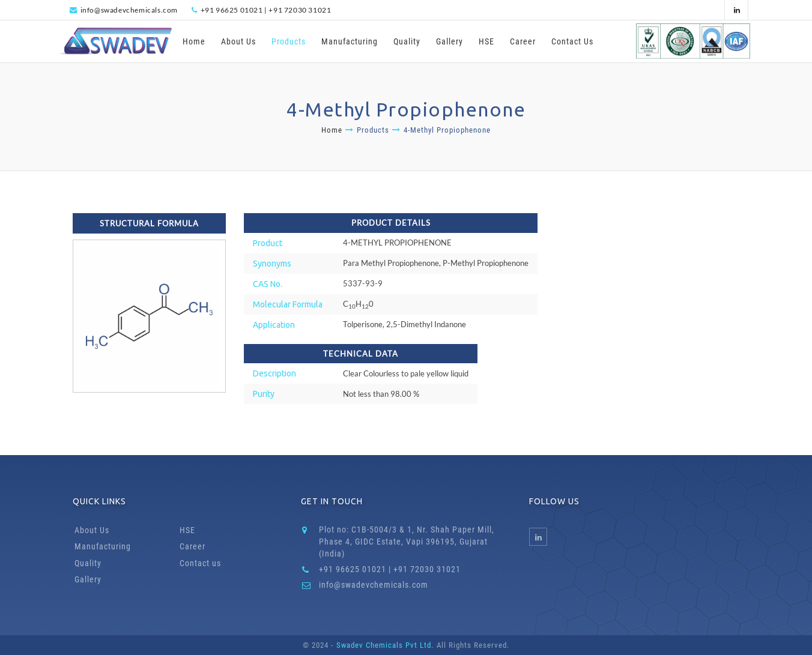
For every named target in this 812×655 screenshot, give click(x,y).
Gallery (450, 41)
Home (194, 41)
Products (289, 41)
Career (523, 41)
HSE (486, 41)
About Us (238, 41)
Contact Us (572, 41)
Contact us (200, 563)
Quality (407, 41)
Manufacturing (350, 41)
